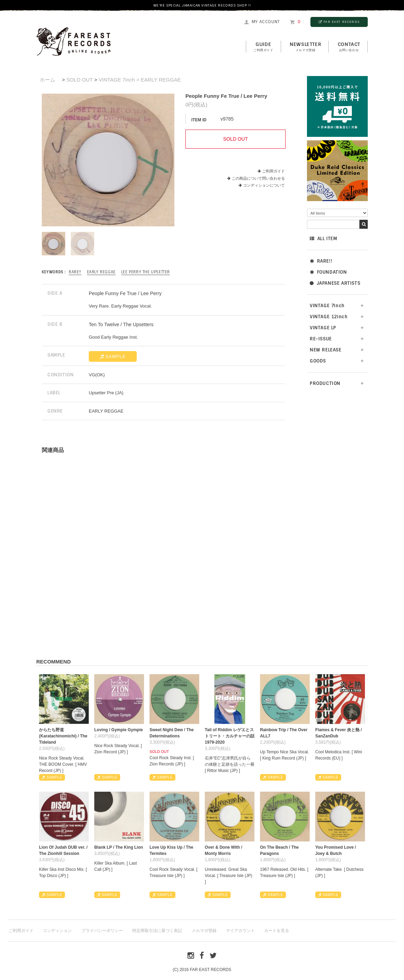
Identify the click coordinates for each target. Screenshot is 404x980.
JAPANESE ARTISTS (335, 283)
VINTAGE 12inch (329, 317)
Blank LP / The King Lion (119, 847)
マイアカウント (240, 931)
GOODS (318, 361)
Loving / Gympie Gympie (119, 730)
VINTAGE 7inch (327, 306)
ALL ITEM (323, 239)
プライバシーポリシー (102, 931)
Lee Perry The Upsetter (146, 272)
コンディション (57, 931)
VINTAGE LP (323, 328)
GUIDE (263, 47)
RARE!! (321, 261)
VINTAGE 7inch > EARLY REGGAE (140, 80)
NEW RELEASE (326, 350)
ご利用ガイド (273, 171)
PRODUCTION (325, 383)
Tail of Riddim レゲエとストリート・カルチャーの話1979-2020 (230, 736)
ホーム (47, 80)
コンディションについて (262, 185)
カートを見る (277, 931)
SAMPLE (113, 356)
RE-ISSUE (321, 339)
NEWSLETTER (305, 47)
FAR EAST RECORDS (339, 22)
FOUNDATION (328, 272)
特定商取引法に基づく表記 (157, 931)
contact (349, 47)
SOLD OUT (79, 80)
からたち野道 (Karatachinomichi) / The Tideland (63, 736)
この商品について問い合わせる (258, 178)
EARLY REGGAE (101, 272)
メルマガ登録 (204, 931)
